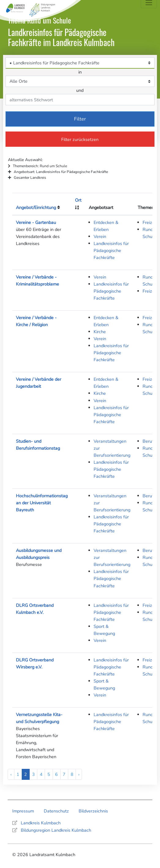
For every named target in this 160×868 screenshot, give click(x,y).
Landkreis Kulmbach (41, 823)
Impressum (23, 811)
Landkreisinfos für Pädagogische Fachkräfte (111, 250)
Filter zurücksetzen (80, 139)
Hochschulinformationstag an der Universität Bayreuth (42, 503)
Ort (78, 200)
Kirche (100, 332)
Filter (80, 119)
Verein (100, 236)
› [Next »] (79, 774)
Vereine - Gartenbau (36, 222)
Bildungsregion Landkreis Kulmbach (56, 830)
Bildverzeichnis (93, 811)
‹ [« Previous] (11, 774)
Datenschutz (56, 811)
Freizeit (150, 222)
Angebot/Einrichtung (36, 207)
